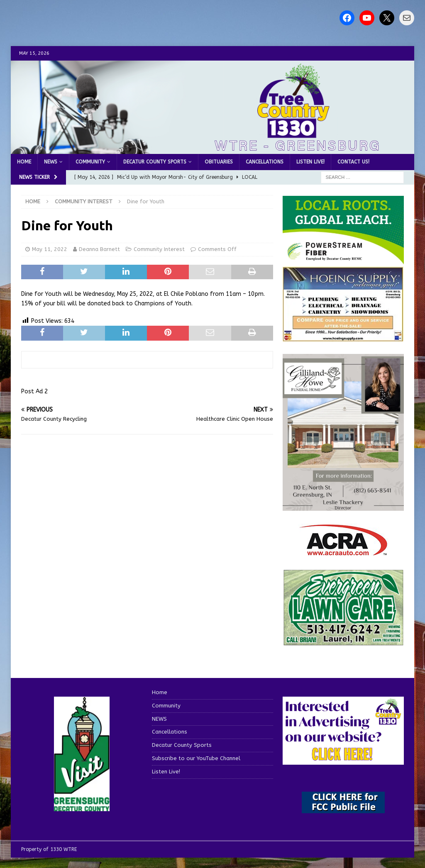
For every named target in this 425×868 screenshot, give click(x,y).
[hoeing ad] (343, 338)
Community (90, 162)
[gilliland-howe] (343, 506)
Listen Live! (310, 162)
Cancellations (265, 162)
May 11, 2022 (50, 249)
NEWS (51, 162)
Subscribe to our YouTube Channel (196, 758)
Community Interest (159, 249)
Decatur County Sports (155, 162)
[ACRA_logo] (343, 552)
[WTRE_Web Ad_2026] (343, 260)
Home (24, 162)
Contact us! (353, 162)
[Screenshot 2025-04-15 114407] (343, 642)
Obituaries (219, 162)
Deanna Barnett (99, 249)
